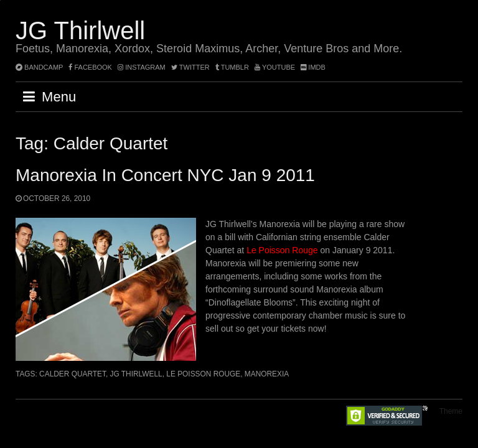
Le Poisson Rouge (282, 250)
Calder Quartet (73, 374)
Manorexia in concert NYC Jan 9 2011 (165, 175)
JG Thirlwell (80, 30)
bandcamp (39, 67)
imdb (313, 67)
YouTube (275, 67)
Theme (451, 411)
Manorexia (267, 374)
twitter (190, 67)
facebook (90, 67)
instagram (142, 67)
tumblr (233, 67)
